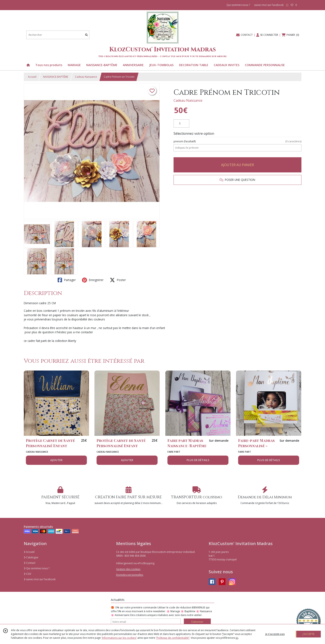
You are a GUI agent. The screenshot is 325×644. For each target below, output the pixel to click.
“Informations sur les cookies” (119, 638)
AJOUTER (56, 460)
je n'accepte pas (275, 634)
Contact (30, 563)
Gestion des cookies (128, 569)
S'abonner (197, 622)
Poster (118, 280)
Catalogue (31, 557)
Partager (67, 280)
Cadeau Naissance (86, 77)
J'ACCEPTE (309, 634)
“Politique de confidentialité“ (173, 638)
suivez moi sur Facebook (40, 579)
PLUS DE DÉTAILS (198, 460)
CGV (27, 574)
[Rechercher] (86, 35)
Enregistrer (93, 280)
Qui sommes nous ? (37, 568)
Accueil (32, 77)
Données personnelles (130, 575)
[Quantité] (181, 124)
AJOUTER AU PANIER (237, 165)
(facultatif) (237, 141)
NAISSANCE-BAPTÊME (56, 77)
